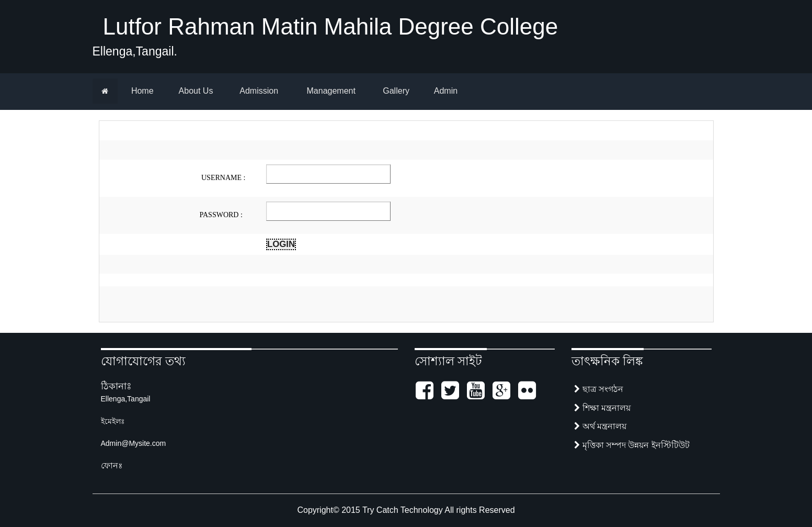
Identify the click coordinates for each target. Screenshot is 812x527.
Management (330, 91)
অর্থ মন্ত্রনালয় (600, 426)
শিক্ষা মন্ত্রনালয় (602, 408)
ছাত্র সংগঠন (599, 389)
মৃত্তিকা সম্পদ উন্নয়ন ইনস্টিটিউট (632, 445)
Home (141, 91)
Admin (445, 91)
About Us (195, 91)
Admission (258, 91)
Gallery (395, 91)
